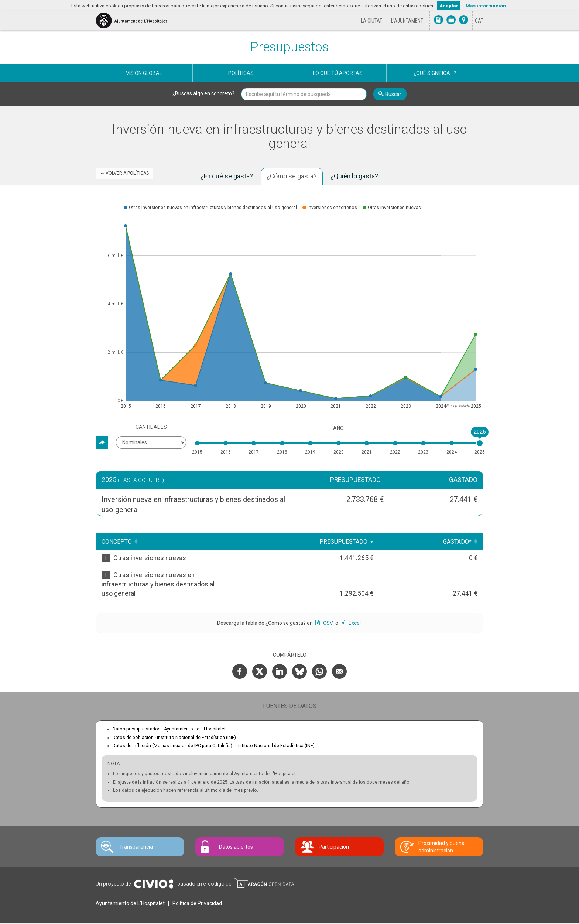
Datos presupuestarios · (169, 711)
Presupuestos (289, 47)
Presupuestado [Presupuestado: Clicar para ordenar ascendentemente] (400, 542)
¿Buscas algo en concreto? (203, 93)
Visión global (144, 73)
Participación (334, 828)
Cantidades (151, 427)
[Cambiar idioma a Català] (479, 21)
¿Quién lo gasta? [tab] (354, 176)
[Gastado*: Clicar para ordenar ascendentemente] (459, 541)
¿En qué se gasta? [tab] (227, 176)
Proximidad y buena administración (441, 828)
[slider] (480, 443)
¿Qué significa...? (435, 73)
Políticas (241, 73)
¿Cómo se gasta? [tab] (292, 176)
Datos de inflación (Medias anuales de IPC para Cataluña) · (214, 727)
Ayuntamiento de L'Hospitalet (130, 885)
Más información (486, 6)
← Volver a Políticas (124, 173)
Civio (153, 866)
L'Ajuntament (407, 21)
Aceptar (449, 6)
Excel (354, 605)
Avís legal (110, 913)
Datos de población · (174, 719)
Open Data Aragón (264, 865)
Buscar (393, 94)
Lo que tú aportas (338, 73)
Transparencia (136, 828)
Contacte (137, 913)
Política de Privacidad (197, 885)
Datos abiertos (236, 828)
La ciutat (371, 21)
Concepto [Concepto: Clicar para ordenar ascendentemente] (117, 542)
